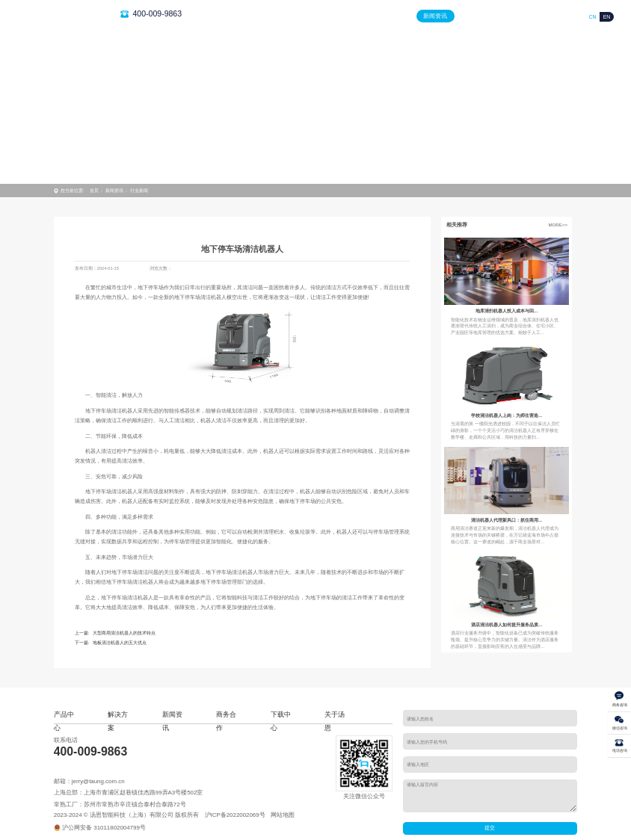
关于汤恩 (558, 16)
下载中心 (517, 16)
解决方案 (395, 16)
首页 (313, 16)
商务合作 (476, 16)
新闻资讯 (435, 16)
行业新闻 (139, 190)
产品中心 (354, 16)
